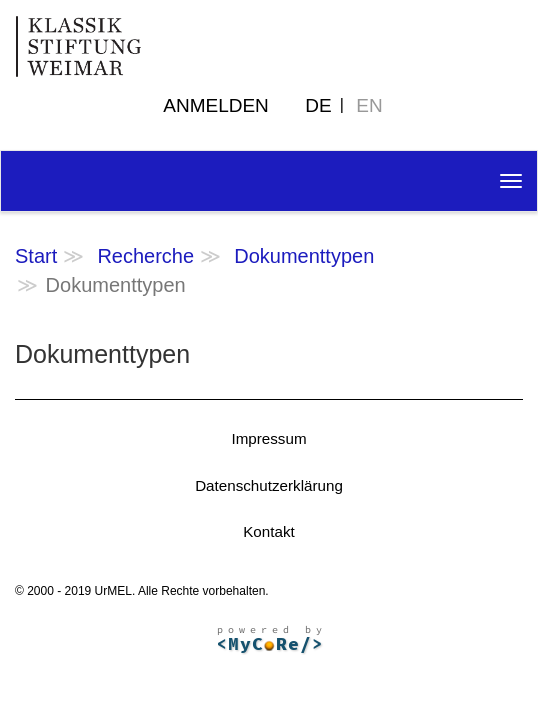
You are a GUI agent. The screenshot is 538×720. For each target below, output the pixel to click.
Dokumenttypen (304, 256)
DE (318, 105)
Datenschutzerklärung (269, 485)
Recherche (145, 256)
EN (369, 105)
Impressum (268, 438)
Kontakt (269, 531)
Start (36, 256)
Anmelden (216, 105)
